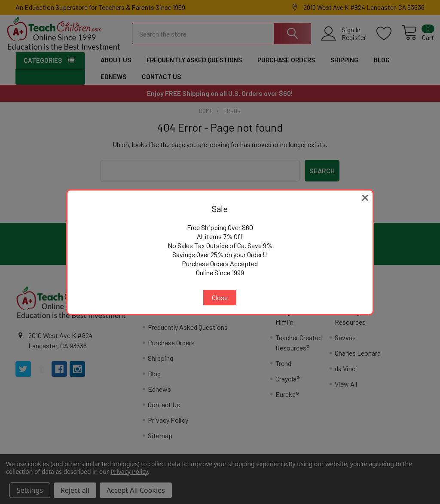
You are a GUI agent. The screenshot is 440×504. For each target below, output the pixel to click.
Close (220, 297)
